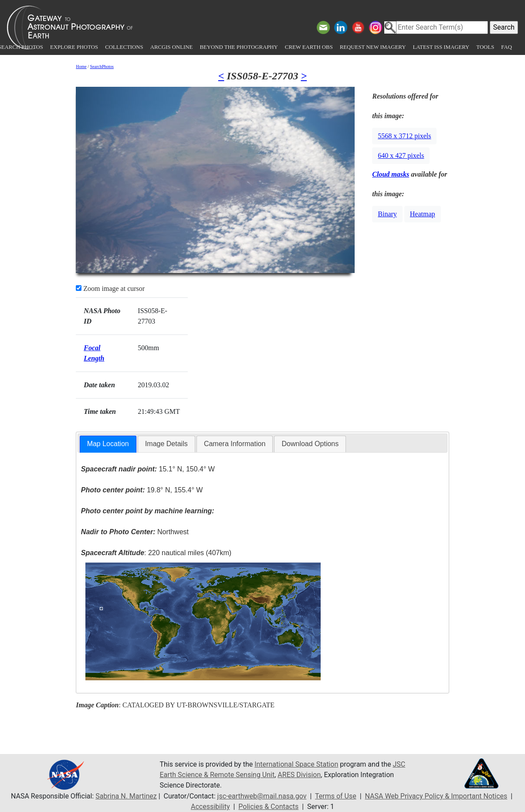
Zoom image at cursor (110, 288)
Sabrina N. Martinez (126, 796)
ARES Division (299, 775)
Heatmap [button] (423, 214)
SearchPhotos (102, 67)
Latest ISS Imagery (441, 47)
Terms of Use (336, 796)
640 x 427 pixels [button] (401, 155)
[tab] (108, 444)
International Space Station (296, 764)
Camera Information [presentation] (235, 444)
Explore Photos (74, 47)
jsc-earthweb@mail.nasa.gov (262, 796)
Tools (485, 47)
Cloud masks (391, 174)
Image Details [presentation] (166, 444)
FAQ (506, 47)
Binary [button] (387, 214)
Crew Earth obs (309, 47)
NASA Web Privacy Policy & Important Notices (436, 796)
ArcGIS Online (172, 47)
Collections (124, 47)
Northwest (135, 532)
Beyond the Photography (239, 47)
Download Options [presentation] (310, 444)
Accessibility (210, 807)
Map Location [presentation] (108, 444)
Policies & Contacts (268, 807)
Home (81, 67)
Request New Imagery (373, 47)
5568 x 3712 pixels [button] (404, 136)
